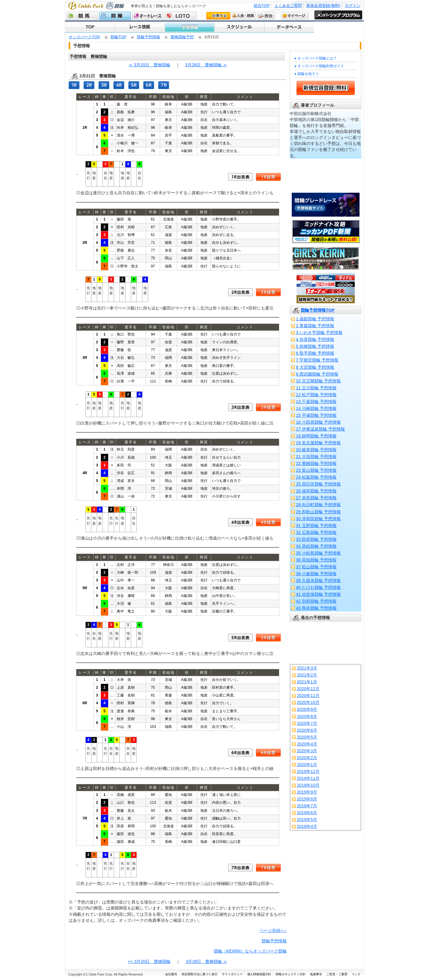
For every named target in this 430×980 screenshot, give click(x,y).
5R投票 (268, 638)
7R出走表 (241, 868)
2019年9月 (307, 792)
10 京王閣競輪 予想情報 (318, 381)
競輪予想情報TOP (318, 310)
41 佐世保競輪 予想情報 (318, 594)
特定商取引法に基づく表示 (199, 974)
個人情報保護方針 (259, 974)
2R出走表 (241, 292)
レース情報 (139, 27)
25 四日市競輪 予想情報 (318, 484)
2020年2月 (307, 758)
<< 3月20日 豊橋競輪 (149, 961)
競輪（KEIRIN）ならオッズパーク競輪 (250, 951)
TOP (90, 27)
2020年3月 (307, 751)
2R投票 (268, 292)
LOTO (181, 16)
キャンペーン (289, 27)
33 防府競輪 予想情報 (316, 539)
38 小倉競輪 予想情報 (316, 574)
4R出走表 (241, 522)
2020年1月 (307, 765)
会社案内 (171, 974)
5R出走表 (241, 638)
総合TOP (262, 6)
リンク (356, 974)
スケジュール (239, 27)
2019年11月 (308, 778)
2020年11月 (308, 696)
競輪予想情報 (148, 37)
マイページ (295, 16)
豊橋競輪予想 (182, 37)
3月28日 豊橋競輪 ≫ (206, 65)
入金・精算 (244, 16)
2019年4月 (307, 826)
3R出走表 (241, 407)
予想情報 (189, 27)
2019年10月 (308, 785)
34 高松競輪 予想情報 (316, 546)
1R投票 (268, 177)
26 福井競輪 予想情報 (316, 491)
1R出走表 (241, 177)
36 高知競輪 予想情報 (316, 560)
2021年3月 (307, 668)
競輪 (115, 16)
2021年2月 (307, 675)
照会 (266, 16)
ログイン (353, 6)
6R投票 (268, 753)
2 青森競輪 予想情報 (315, 326)
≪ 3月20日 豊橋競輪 (149, 65)
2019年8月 (307, 799)
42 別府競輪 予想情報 (316, 601)
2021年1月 (307, 682)
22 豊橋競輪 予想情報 (316, 463)
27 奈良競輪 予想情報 (316, 498)
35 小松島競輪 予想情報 (318, 553)
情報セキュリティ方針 (291, 974)
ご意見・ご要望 (337, 974)
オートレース (148, 16)
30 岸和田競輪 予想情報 (318, 519)
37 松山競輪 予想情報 (316, 567)
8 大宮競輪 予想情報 (315, 367)
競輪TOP (118, 37)
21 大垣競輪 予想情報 (316, 457)
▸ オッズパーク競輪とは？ (316, 58)
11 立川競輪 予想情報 (316, 388)
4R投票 (268, 522)
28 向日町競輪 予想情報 (318, 505)
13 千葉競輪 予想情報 (316, 402)
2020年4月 (307, 744)
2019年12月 (308, 771)
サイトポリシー (232, 974)
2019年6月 (307, 813)
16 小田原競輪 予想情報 (318, 422)
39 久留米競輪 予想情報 (318, 581)
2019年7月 (307, 806)
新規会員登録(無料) (323, 6)
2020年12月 (308, 689)
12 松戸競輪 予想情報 (316, 395)
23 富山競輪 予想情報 (316, 470)
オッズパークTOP (84, 37)
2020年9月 (307, 709)
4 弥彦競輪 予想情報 (315, 339)
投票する (218, 16)
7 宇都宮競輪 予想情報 (317, 360)
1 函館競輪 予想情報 (315, 319)
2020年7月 (307, 723)
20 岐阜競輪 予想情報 (316, 450)
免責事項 (316, 974)
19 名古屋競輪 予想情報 (318, 443)
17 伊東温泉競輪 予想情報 (320, 429)
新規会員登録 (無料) (326, 88)
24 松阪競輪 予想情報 (316, 477)
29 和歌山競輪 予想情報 (318, 512)
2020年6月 (307, 730)
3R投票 (268, 407)
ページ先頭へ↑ (273, 930)
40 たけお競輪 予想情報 (318, 587)
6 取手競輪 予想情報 (315, 353)
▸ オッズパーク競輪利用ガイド (319, 66)
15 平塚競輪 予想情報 (316, 415)
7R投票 (268, 868)
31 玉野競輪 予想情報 (316, 526)
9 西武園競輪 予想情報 (317, 374)
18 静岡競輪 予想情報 (316, 436)
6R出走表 (241, 753)
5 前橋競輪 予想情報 (315, 346)
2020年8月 (307, 716)
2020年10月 (308, 702)
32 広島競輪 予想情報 (316, 532)
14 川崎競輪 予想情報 (316, 408)
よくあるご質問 (288, 6)
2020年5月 (307, 737)
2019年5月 (307, 820)
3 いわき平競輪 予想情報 (319, 333)
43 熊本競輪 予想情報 (316, 608)
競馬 (82, 16)
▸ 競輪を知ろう (307, 74)
